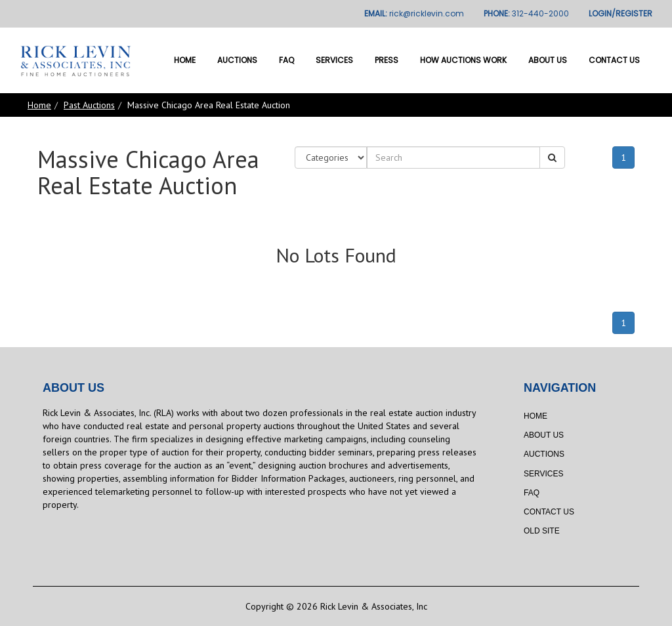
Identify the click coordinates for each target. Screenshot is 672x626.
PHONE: (526, 13)
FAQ (286, 60)
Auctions (237, 60)
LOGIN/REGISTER (620, 13)
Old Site (542, 531)
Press (387, 60)
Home (185, 60)
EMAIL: (414, 13)
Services (334, 60)
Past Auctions (89, 105)
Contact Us (614, 60)
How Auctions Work (463, 60)
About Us (548, 60)
